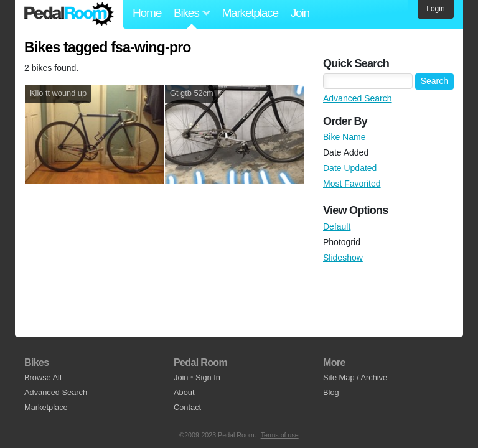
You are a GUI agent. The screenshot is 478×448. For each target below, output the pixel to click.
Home (147, 13)
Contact (187, 407)
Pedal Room (69, 14)
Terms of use (280, 435)
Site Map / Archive (355, 377)
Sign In (208, 377)
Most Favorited (352, 184)
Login (435, 9)
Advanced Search (358, 98)
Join (300, 13)
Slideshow (343, 258)
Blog (331, 392)
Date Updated (350, 168)
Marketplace (250, 13)
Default (337, 226)
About (184, 392)
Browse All (43, 377)
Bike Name (344, 137)
